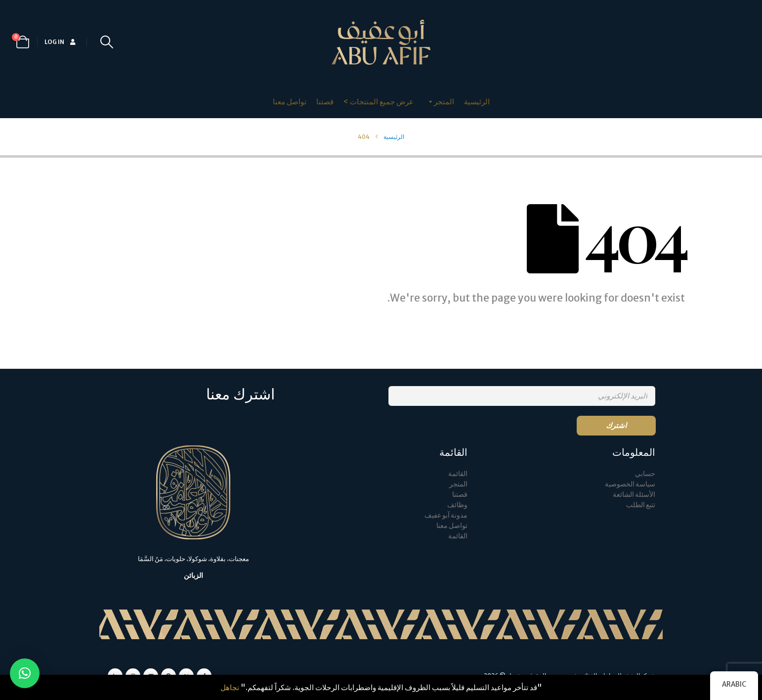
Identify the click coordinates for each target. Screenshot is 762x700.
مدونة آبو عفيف (446, 515)
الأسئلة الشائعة (634, 495)
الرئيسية (477, 102)
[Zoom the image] (193, 451)
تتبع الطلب (641, 505)
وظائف (457, 505)
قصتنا (325, 102)
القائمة (458, 474)
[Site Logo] (381, 42)
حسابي (645, 474)
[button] (106, 42)
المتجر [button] (440, 102)
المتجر (458, 484)
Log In (61, 42)
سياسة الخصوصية (630, 484)
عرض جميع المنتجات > (379, 102)
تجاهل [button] (230, 687)
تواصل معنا (290, 102)
